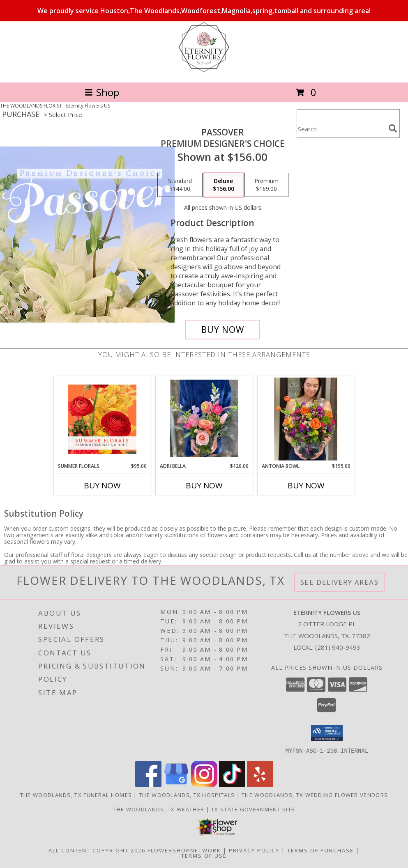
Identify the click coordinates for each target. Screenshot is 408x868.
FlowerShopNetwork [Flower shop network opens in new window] (184, 850)
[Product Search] (341, 129)
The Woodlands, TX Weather (159, 809)
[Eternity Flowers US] (204, 70)
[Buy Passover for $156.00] (222, 330)
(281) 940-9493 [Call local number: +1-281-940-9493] (338, 647)
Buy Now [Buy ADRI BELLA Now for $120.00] (204, 486)
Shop (102, 92)
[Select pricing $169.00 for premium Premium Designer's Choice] (266, 185)
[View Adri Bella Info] (204, 419)
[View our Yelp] (260, 784)
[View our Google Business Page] (176, 784)
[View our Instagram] (204, 784)
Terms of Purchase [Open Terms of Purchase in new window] (320, 850)
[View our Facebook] (148, 784)
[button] (327, 733)
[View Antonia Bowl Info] (306, 419)
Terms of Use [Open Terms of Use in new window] (204, 855)
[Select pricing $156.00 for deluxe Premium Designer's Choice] (224, 185)
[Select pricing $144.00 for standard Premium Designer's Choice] (180, 185)
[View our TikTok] (232, 784)
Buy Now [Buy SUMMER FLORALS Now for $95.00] (102, 486)
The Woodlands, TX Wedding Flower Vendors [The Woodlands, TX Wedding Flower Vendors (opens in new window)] (315, 795)
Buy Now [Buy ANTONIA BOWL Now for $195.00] (306, 486)
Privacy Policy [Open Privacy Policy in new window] (254, 850)
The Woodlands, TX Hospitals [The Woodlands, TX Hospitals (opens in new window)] (187, 795)
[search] (393, 128)
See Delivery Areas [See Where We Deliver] (340, 582)
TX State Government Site (253, 809)
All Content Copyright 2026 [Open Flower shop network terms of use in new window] (97, 850)
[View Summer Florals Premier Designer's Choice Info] (102, 419)
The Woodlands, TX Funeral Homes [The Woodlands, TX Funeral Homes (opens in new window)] (76, 795)
